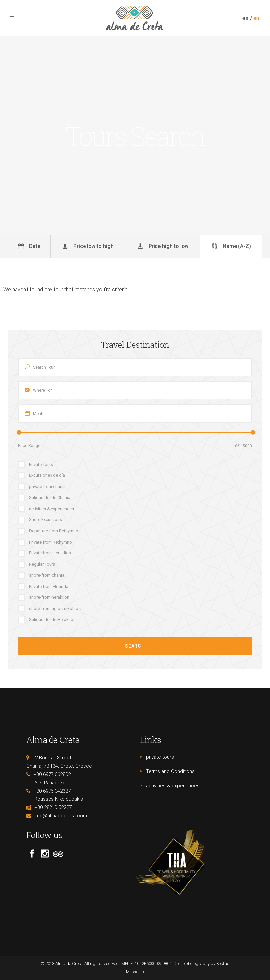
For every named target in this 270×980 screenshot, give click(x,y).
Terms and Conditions (170, 771)
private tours (160, 757)
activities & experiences (173, 786)
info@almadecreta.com (61, 816)
